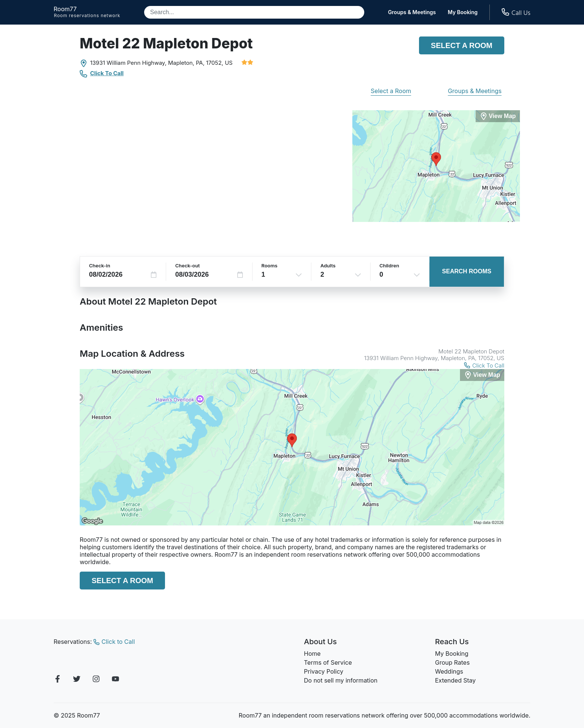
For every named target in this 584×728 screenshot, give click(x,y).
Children (389, 266)
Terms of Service (328, 662)
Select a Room (462, 45)
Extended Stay (455, 680)
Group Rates (452, 662)
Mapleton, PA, (186, 63)
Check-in (100, 266)
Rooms (269, 266)
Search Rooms (467, 271)
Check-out (187, 266)
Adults (328, 266)
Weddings (449, 671)
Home (312, 654)
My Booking (463, 12)
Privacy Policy (324, 671)
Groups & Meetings (412, 12)
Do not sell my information (341, 680)
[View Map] (482, 375)
